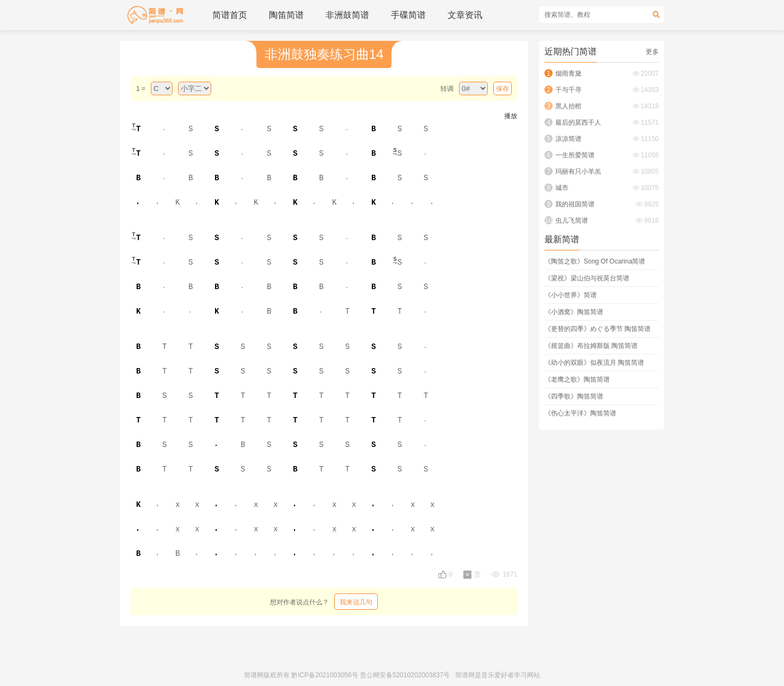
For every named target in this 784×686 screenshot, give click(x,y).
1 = (141, 89)
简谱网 (254, 675)
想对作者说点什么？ (324, 602)
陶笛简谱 (286, 15)
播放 (511, 116)
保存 (503, 89)
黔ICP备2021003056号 (325, 675)
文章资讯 (465, 15)
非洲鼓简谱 (347, 15)
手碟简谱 (408, 15)
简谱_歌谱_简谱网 (155, 15)
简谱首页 (230, 15)
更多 (652, 52)
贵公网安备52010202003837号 (405, 675)
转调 (447, 89)
